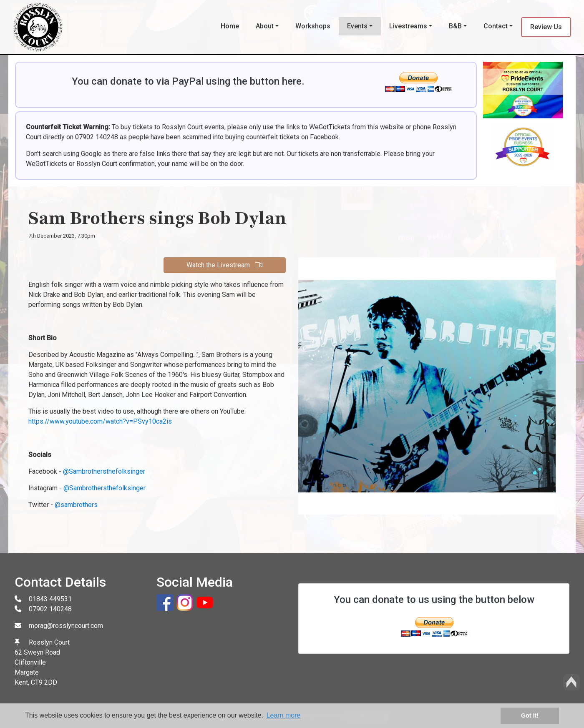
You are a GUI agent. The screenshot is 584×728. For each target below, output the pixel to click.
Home (230, 26)
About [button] (265, 26)
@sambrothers (76, 505)
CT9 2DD (44, 682)
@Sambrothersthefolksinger (104, 471)
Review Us (546, 27)
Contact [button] (496, 26)
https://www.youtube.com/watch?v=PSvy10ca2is (100, 421)
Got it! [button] (530, 715)
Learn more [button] (284, 715)
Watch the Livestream (224, 265)
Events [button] (357, 26)
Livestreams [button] (408, 26)
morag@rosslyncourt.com (66, 626)
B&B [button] (455, 26)
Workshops (313, 26)
